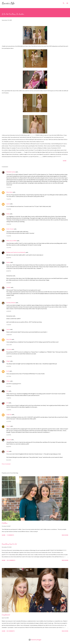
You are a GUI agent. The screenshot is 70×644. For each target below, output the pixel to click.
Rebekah (9, 440)
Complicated (6, 615)
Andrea (8, 262)
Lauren (8, 204)
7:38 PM (9, 398)
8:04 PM (9, 446)
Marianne (9, 349)
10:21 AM (9, 345)
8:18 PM (9, 258)
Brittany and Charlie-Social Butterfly (16, 252)
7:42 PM (9, 209)
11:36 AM (9, 356)
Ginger (8, 361)
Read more (65, 535)
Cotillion (5, 523)
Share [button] (65, 161)
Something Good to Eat (9, 544)
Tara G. (8, 426)
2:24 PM (9, 435)
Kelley (8, 214)
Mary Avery (9, 192)
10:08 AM (9, 335)
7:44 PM (9, 224)
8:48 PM (9, 271)
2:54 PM (9, 366)
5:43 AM (9, 283)
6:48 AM (9, 311)
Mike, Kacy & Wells (11, 241)
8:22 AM (9, 460)
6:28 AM (9, 298)
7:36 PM (9, 199)
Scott (8, 371)
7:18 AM (9, 325)
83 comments (11, 631)
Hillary (8, 381)
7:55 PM (9, 248)
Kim (7, 391)
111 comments (11, 560)
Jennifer (8, 287)
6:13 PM (9, 386)
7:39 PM (9, 410)
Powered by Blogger (35, 640)
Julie (8, 451)
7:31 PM (9, 187)
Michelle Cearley (11, 172)
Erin (7, 403)
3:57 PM (9, 376)
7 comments (10, 535)
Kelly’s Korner (10, 229)
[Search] (64, 3)
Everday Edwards (11, 303)
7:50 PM (9, 236)
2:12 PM (9, 421)
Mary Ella (9, 339)
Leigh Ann (9, 414)
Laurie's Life (8, 3)
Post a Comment (6, 464)
